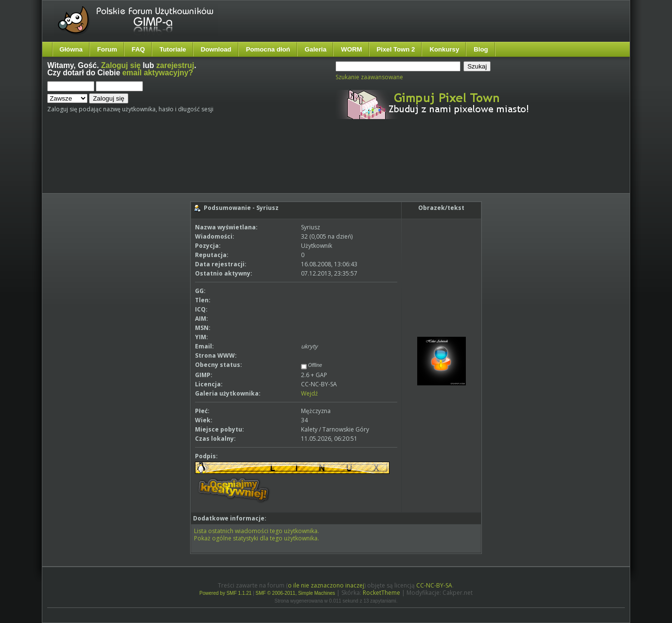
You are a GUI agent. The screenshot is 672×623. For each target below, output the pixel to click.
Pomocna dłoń (268, 49)
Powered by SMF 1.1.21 (225, 593)
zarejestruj (175, 65)
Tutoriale (173, 49)
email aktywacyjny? (158, 73)
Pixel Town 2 (396, 49)
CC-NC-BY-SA (434, 585)
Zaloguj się (121, 65)
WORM (351, 49)
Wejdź (309, 393)
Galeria (316, 49)
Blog (481, 49)
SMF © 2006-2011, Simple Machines (296, 593)
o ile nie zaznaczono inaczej (326, 585)
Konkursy (444, 49)
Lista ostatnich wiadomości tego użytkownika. (256, 531)
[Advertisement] (230, 164)
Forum (107, 49)
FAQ (138, 49)
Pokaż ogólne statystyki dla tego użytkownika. (256, 538)
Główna (71, 49)
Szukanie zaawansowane (369, 77)
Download (216, 49)
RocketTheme (381, 593)
